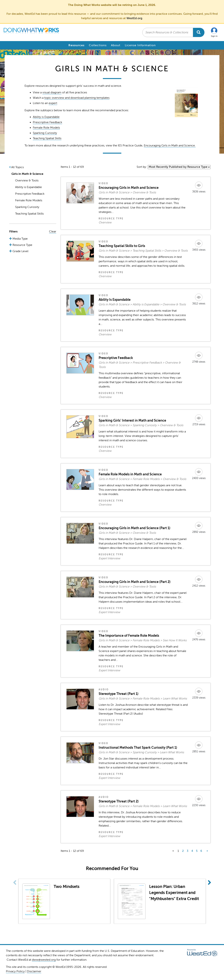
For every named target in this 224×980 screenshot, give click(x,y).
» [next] (207, 851)
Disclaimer (34, 971)
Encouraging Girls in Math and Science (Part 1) (134, 528)
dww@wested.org (44, 960)
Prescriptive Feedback (47, 122)
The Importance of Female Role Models (129, 636)
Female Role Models (46, 128)
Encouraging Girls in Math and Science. (170, 145)
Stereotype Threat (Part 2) (119, 801)
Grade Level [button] (20, 251)
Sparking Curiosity (45, 133)
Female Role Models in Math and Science (130, 474)
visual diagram (52, 92)
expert (53, 103)
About (116, 45)
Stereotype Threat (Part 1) (119, 694)
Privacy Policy (15, 971)
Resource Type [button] (22, 245)
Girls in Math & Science (27, 174)
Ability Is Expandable (115, 300)
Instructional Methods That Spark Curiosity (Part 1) (138, 748)
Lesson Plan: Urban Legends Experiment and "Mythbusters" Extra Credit (174, 893)
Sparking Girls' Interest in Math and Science (132, 420)
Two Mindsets (67, 887)
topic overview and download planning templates (77, 98)
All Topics (18, 167)
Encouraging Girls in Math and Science (129, 188)
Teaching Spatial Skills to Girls (122, 246)
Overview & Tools (27, 180)
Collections (98, 45)
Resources (76, 45)
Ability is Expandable (46, 117)
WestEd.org (134, 18)
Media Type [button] (20, 239)
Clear (53, 232)
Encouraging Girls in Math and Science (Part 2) (135, 582)
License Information (140, 45)
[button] (214, 32)
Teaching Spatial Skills (47, 138)
